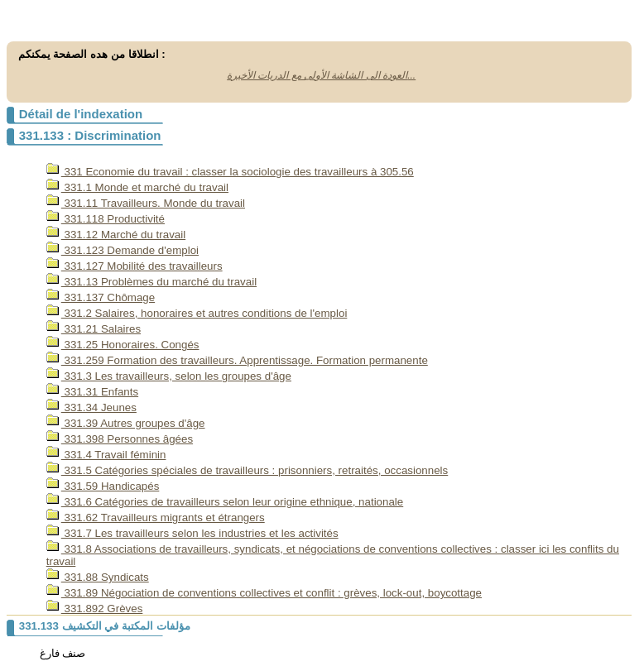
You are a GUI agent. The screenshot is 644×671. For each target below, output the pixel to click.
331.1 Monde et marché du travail (137, 187)
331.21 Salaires (94, 329)
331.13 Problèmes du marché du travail (151, 282)
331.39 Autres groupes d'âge (126, 423)
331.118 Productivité (106, 219)
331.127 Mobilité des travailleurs (135, 266)
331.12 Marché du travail (116, 235)
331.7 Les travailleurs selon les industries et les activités (192, 533)
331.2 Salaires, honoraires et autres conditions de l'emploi (197, 313)
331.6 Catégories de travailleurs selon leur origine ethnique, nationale (225, 502)
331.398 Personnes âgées (120, 439)
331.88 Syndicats (98, 577)
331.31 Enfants (92, 392)
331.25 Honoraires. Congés (123, 345)
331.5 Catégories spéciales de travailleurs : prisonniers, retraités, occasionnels (247, 470)
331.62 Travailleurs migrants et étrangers (156, 518)
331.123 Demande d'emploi (123, 250)
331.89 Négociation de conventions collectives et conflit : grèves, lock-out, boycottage (264, 593)
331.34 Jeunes (91, 407)
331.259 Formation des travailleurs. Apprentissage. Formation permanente (237, 360)
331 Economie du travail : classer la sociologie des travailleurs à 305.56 (230, 172)
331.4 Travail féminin (106, 455)
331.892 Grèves (95, 609)
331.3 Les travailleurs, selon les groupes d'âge (169, 376)
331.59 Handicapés (103, 486)
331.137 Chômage (101, 297)
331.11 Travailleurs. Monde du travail (146, 203)
